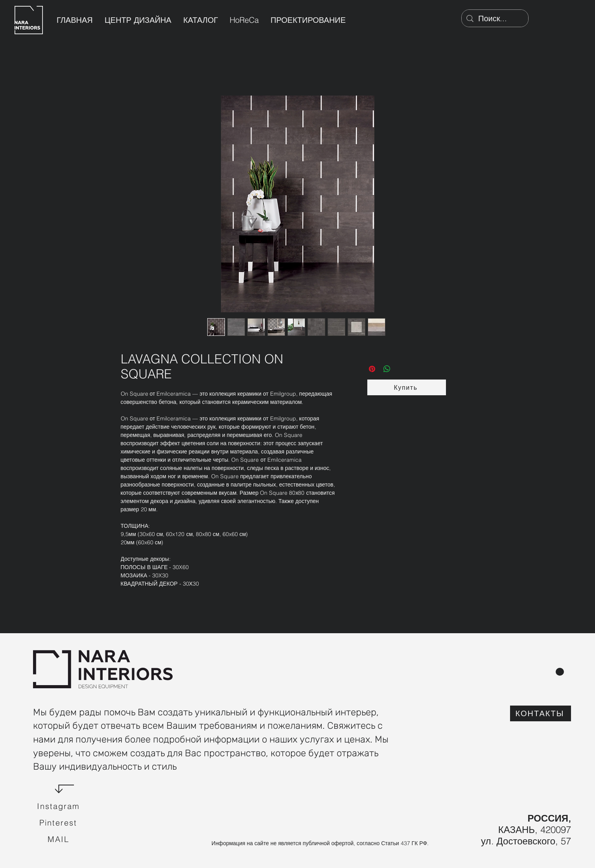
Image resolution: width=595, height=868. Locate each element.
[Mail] (59, 839)
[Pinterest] (59, 823)
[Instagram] (59, 806)
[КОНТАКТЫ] (541, 713)
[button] (407, 387)
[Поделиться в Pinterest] (372, 369)
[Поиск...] (495, 18)
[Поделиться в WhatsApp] (387, 369)
